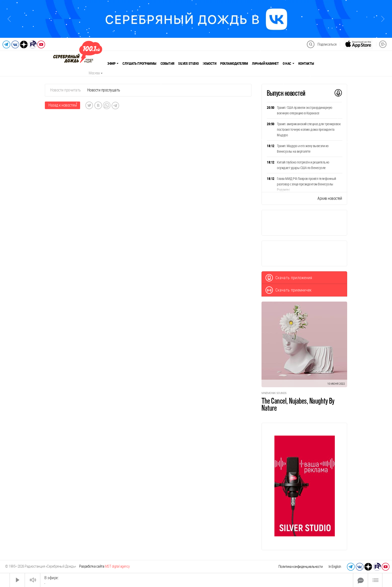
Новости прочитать (66, 90)
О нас (288, 63)
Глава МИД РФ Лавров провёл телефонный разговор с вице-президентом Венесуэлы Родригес (306, 184)
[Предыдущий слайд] (9, 19)
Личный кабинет (265, 63)
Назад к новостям (62, 105)
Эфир (113, 63)
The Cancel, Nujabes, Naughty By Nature (298, 404)
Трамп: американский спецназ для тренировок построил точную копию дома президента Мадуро (309, 129)
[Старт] (17, 580)
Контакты (306, 63)
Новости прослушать (104, 90)
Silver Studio (188, 63)
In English (335, 567)
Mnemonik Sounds (274, 393)
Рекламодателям (234, 63)
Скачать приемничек (289, 290)
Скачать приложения (289, 278)
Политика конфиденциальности (301, 567)
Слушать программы (139, 63)
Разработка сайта (104, 566)
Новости (210, 63)
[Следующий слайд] (383, 19)
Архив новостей (330, 198)
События (167, 63)
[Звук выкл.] (32, 580)
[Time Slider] (197, 580)
